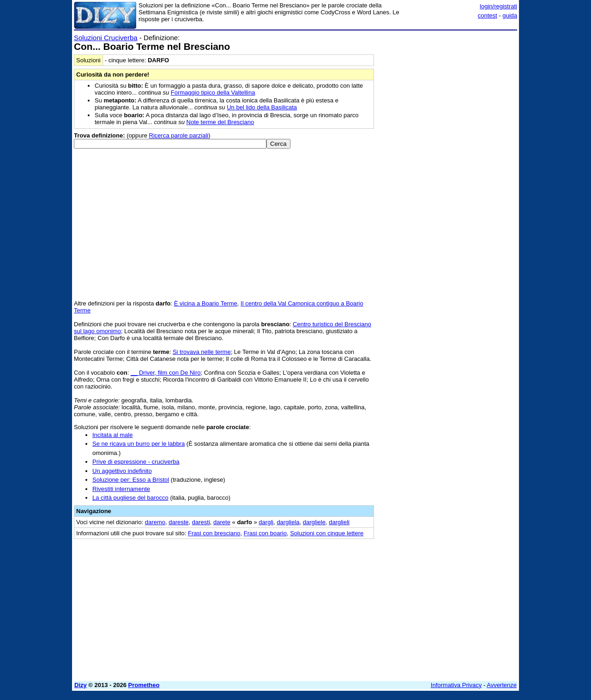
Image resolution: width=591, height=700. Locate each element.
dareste (178, 522)
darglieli (339, 522)
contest (488, 15)
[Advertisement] (448, 172)
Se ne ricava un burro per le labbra (139, 444)
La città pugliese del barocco (130, 498)
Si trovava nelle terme (202, 352)
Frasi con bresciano (214, 533)
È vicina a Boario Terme (206, 303)
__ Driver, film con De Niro (166, 373)
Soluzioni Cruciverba (106, 38)
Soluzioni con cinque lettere (327, 533)
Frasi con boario (265, 533)
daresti (201, 522)
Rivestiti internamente (121, 489)
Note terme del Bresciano (220, 122)
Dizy (81, 685)
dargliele (314, 522)
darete (222, 522)
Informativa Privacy (456, 685)
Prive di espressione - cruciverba (136, 462)
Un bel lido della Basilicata (262, 107)
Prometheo (144, 685)
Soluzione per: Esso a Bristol (131, 480)
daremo (155, 522)
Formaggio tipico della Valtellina (213, 93)
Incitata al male (112, 435)
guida (510, 15)
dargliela (288, 522)
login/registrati (498, 6)
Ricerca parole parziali (179, 135)
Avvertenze (502, 685)
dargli (266, 522)
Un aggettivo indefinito (122, 471)
